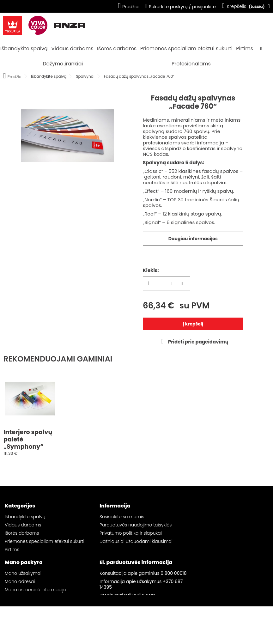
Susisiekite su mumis (122, 517)
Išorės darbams (117, 49)
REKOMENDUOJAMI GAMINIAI (58, 359)
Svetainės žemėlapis (122, 555)
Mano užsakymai (23, 595)
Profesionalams (191, 64)
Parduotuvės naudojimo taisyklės (136, 525)
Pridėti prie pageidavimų (198, 342)
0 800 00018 (173, 595)
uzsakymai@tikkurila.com (127, 617)
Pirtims (245, 49)
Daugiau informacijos (193, 239)
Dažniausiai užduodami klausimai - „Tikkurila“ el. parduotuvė (138, 544)
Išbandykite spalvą (24, 49)
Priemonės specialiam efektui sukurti (186, 49)
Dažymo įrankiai (63, 64)
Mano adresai (20, 604)
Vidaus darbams (72, 49)
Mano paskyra (24, 584)
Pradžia (128, 7)
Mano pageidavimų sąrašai (35, 620)
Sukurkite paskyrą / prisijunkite (180, 7)
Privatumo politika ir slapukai (131, 533)
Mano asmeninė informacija (36, 612)
